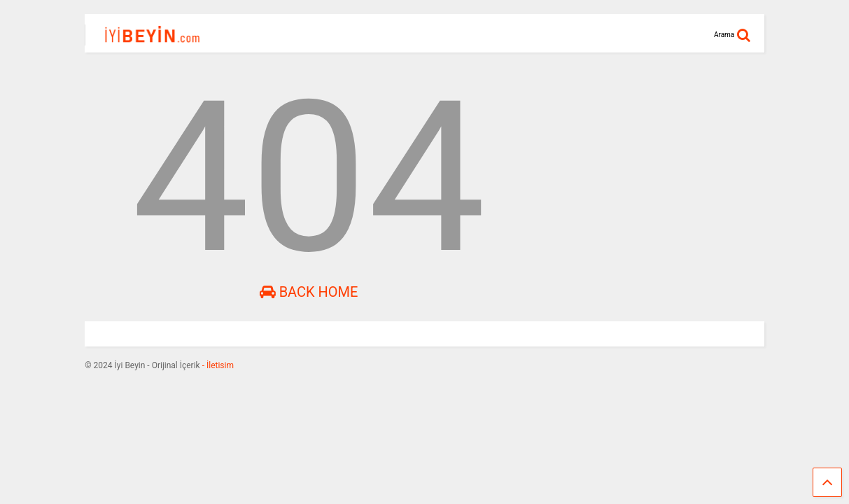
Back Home (309, 292)
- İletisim (217, 365)
